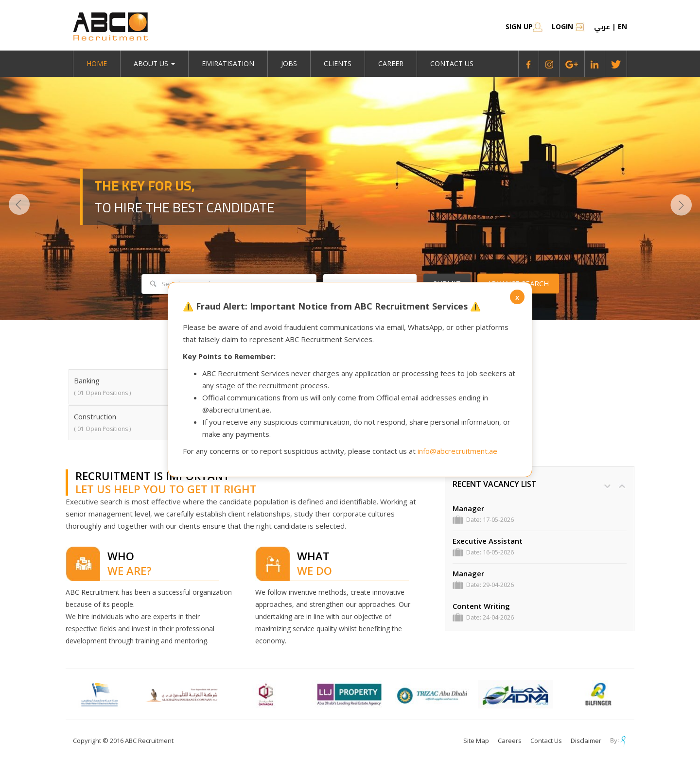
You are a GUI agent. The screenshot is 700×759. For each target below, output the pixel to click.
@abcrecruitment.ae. (237, 410)
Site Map (476, 741)
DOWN (607, 486)
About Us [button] (154, 63)
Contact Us (452, 63)
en (622, 26)
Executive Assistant (488, 541)
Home (97, 63)
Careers (510, 741)
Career (391, 63)
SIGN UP (524, 26)
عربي (602, 27)
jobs (289, 63)
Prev (19, 205)
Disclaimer (586, 741)
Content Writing (481, 606)
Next (681, 205)
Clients (338, 63)
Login (568, 26)
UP (622, 486)
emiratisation (228, 63)
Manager (468, 509)
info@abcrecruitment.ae (457, 451)
